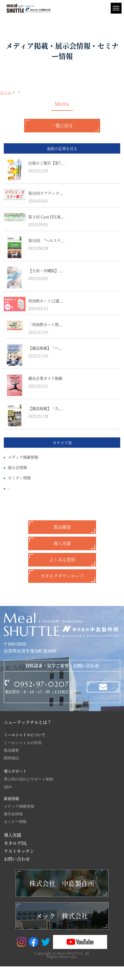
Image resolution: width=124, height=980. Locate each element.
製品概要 (62, 527)
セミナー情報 (19, 478)
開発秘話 (11, 758)
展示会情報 (17, 467)
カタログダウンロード (62, 576)
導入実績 (62, 543)
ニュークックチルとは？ (28, 722)
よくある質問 (62, 560)
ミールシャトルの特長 (23, 743)
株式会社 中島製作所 (62, 883)
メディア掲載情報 (23, 457)
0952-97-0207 (42, 684)
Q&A (8, 787)
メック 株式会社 (62, 916)
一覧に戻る (62, 125)
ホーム (6, 92)
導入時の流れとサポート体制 (28, 779)
